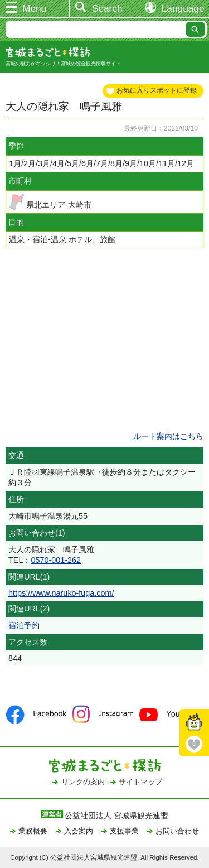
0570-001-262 (56, 560)
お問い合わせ (177, 831)
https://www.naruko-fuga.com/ (61, 593)
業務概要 (33, 831)
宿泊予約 (24, 625)
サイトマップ (140, 782)
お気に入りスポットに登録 (157, 90)
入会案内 (79, 831)
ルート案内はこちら (168, 436)
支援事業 (124, 831)
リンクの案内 (83, 782)
